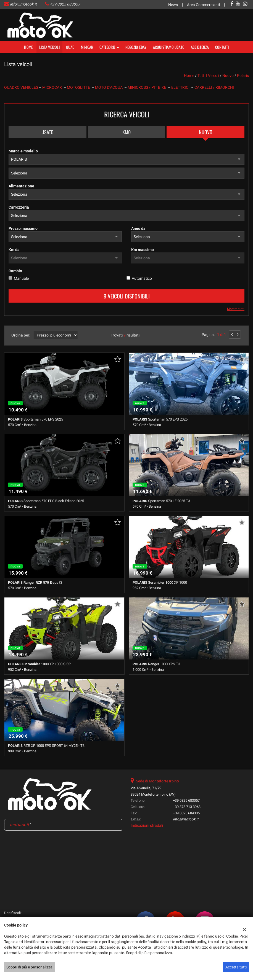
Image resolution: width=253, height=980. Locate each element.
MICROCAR (53, 87)
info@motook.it (23, 4)
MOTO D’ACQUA (110, 87)
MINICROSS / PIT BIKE (148, 87)
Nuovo (206, 132)
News (173, 5)
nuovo (228, 76)
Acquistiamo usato (169, 47)
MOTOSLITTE (79, 87)
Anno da (138, 228)
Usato (48, 132)
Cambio (15, 271)
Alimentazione (21, 186)
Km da (14, 250)
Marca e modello (23, 151)
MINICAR (87, 47)
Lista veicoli (49, 47)
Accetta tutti (236, 967)
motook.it (20, 825)
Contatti (222, 47)
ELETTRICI (181, 87)
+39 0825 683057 (65, 4)
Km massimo (143, 250)
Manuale (21, 278)
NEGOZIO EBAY (136, 47)
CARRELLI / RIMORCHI (214, 87)
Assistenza (200, 47)
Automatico (142, 278)
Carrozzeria (19, 207)
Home (28, 47)
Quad (70, 47)
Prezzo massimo (23, 228)
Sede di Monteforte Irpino (157, 781)
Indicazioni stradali (147, 825)
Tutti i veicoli (208, 76)
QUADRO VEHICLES (22, 87)
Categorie (109, 47)
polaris (243, 76)
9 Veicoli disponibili (127, 296)
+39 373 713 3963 (187, 807)
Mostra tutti (236, 309)
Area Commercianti (203, 5)
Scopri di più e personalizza (29, 967)
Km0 (126, 132)
